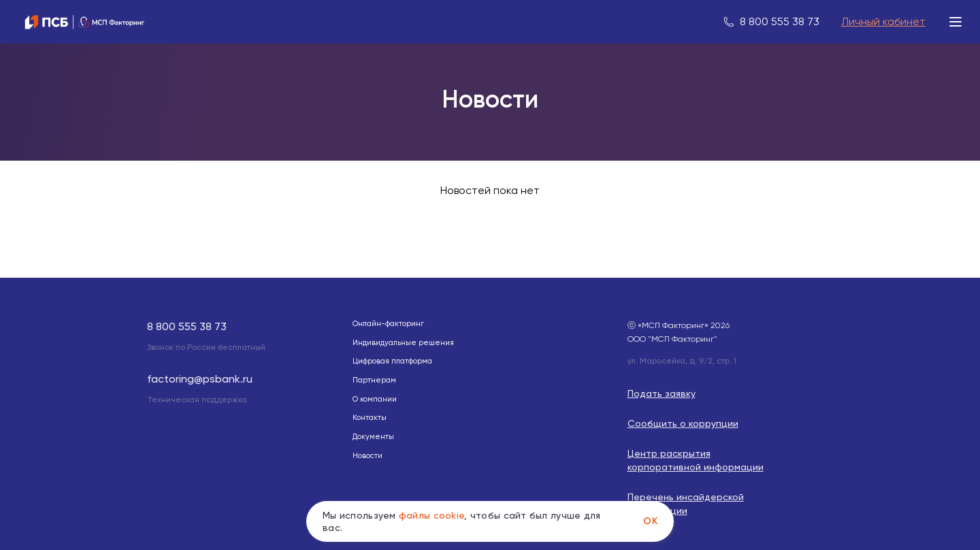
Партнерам (374, 380)
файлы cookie (431, 515)
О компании (375, 399)
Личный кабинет (883, 21)
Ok (650, 521)
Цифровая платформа (392, 361)
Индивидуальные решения (403, 343)
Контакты (370, 418)
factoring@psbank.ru (200, 379)
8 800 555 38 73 (780, 21)
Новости (367, 456)
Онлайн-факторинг (388, 324)
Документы (373, 437)
